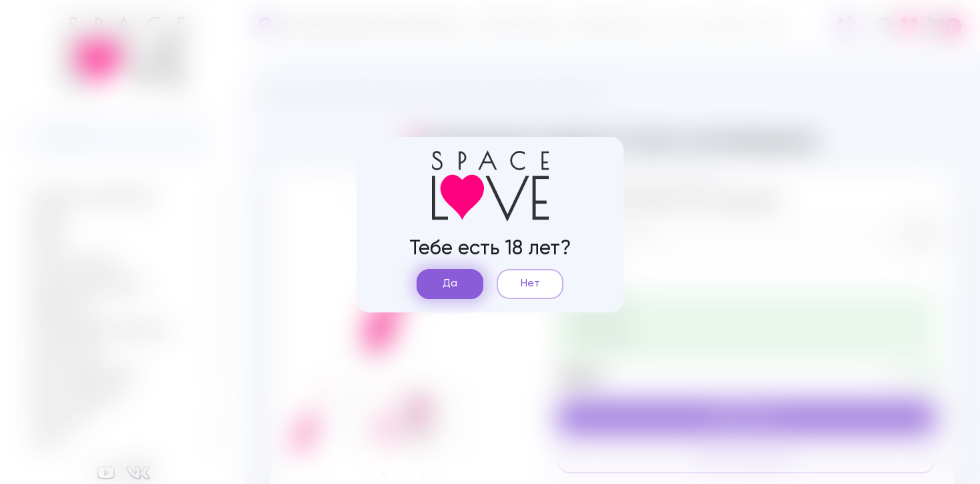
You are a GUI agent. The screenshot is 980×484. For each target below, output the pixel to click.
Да (450, 284)
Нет (530, 284)
